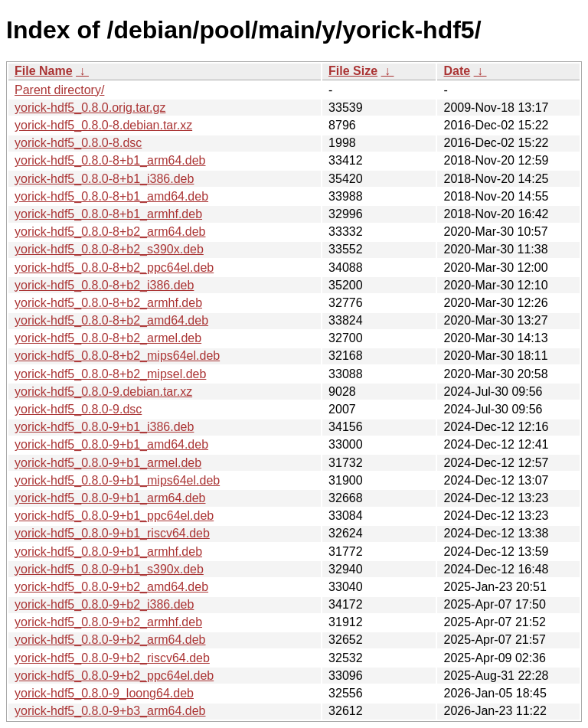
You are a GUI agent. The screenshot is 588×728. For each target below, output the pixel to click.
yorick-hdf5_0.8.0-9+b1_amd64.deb (111, 444)
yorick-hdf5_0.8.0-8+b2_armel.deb (108, 338)
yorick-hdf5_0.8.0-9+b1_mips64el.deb (117, 480)
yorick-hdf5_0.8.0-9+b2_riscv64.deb (112, 658)
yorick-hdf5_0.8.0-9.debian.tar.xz (103, 392)
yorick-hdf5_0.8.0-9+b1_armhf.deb (108, 552)
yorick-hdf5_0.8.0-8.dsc (78, 143)
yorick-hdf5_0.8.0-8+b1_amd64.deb (111, 196)
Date (457, 71)
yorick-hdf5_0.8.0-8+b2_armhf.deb (108, 303)
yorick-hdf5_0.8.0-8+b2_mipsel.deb (110, 374)
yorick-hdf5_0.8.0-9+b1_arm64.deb (110, 498)
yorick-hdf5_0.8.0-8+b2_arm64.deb (110, 232)
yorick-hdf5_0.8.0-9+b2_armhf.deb (108, 622)
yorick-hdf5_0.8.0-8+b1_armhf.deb (108, 214)
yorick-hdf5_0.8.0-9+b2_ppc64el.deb (114, 676)
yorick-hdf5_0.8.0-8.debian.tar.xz (103, 125)
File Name (44, 71)
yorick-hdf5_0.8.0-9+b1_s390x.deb (109, 569)
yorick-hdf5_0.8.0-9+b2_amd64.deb (111, 587)
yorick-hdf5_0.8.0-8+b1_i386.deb (104, 179)
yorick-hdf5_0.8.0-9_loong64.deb (104, 693)
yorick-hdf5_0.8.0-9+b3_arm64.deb (110, 711)
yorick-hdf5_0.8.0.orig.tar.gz (90, 108)
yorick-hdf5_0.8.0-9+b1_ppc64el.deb (114, 516)
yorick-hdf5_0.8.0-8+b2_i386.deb (104, 285)
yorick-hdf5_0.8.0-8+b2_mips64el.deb (117, 356)
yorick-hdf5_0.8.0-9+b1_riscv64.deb (112, 533)
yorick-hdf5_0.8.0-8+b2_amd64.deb (111, 320)
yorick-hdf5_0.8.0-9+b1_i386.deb (104, 427)
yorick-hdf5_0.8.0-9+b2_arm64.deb (110, 640)
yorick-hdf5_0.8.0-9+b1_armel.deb (108, 463)
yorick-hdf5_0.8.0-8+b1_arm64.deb (110, 160)
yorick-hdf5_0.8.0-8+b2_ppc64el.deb (114, 268)
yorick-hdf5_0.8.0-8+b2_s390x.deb (109, 249)
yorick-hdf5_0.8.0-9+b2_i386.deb (104, 604)
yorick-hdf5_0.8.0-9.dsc (78, 409)
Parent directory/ (59, 90)
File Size (353, 71)
